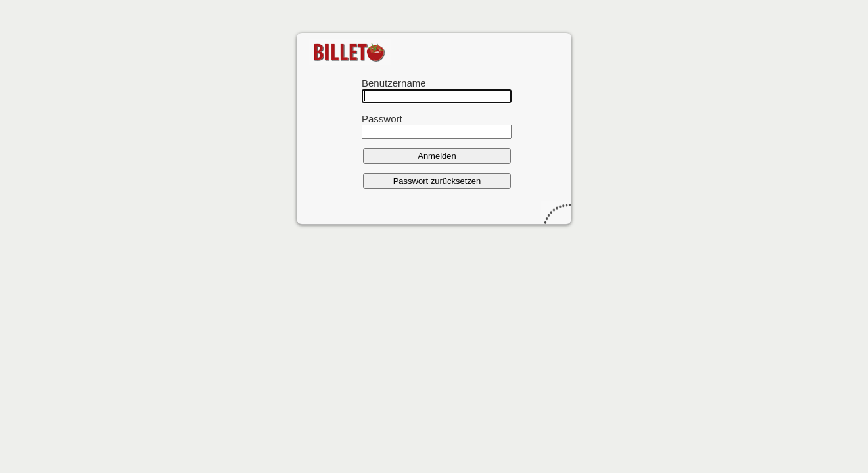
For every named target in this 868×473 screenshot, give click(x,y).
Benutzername (394, 83)
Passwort (382, 119)
